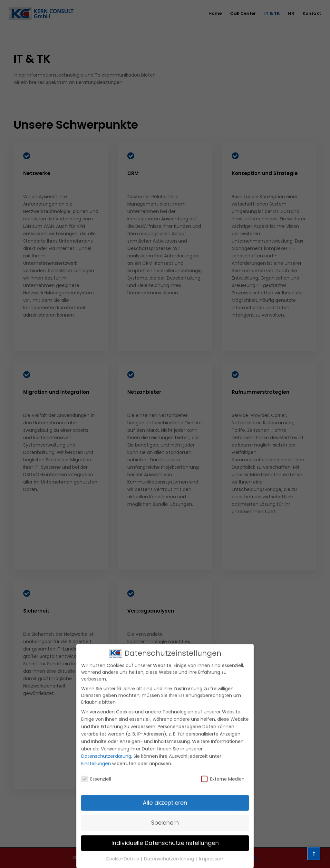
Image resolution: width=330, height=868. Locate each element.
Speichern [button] (165, 830)
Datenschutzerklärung (106, 764)
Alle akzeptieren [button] (165, 810)
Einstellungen (96, 771)
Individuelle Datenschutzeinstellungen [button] (165, 850)
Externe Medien (223, 787)
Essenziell (96, 787)
